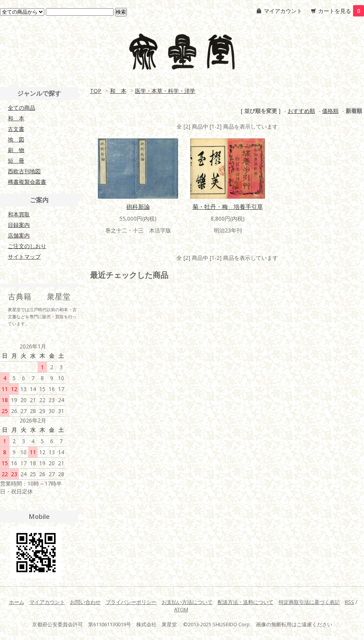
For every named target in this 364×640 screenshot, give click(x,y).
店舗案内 (19, 235)
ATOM (181, 609)
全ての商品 (22, 108)
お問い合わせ (85, 602)
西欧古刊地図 (24, 171)
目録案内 (19, 225)
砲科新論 (138, 207)
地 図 (16, 139)
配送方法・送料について (246, 602)
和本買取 (19, 214)
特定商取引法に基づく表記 (309, 602)
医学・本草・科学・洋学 (165, 91)
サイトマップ (24, 257)
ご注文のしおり (27, 246)
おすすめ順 (301, 111)
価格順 (330, 111)
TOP (96, 91)
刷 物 (16, 150)
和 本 (118, 91)
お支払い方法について (187, 602)
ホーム (17, 602)
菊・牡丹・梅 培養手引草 (228, 207)
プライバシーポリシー (131, 602)
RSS (350, 602)
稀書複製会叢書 (27, 182)
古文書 (16, 129)
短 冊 (16, 160)
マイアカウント (283, 11)
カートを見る (341, 11)
